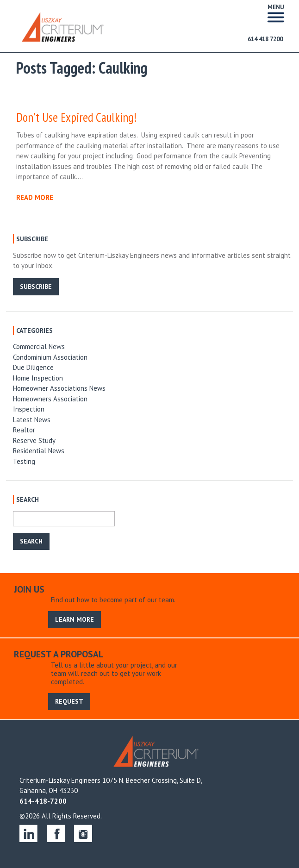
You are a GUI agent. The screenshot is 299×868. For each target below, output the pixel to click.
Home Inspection (38, 378)
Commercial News (39, 347)
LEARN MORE (75, 619)
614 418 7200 (265, 39)
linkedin (28, 833)
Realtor (24, 430)
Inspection (29, 409)
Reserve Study (34, 440)
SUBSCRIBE (36, 287)
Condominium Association (50, 357)
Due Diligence (33, 367)
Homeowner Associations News (59, 388)
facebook (56, 833)
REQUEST (69, 701)
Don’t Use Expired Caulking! (76, 117)
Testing (24, 461)
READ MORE (35, 197)
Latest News (32, 420)
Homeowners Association (50, 399)
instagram (83, 833)
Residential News (39, 451)
